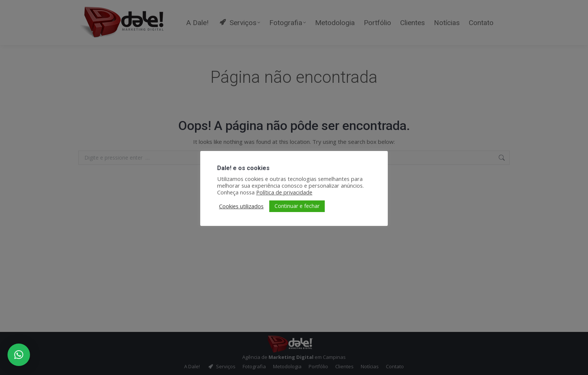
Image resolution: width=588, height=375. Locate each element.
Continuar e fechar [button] (297, 206)
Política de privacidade (284, 192)
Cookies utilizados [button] (241, 206)
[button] (19, 355)
